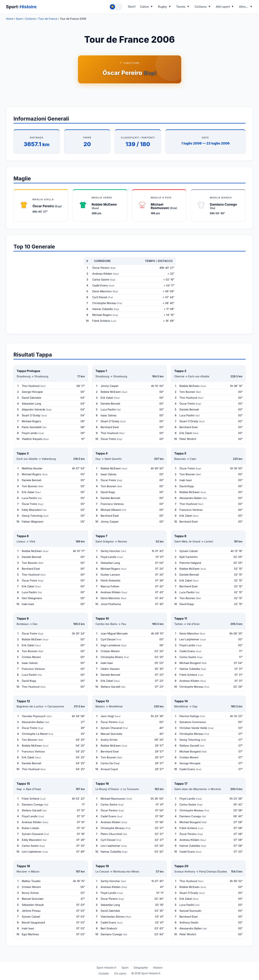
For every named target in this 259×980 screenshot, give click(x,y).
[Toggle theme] (116, 7)
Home (10, 19)
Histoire (158, 968)
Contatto (104, 973)
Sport (21, 7)
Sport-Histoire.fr (107, 968)
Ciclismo (201, 7)
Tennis (181, 7)
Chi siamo (120, 973)
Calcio (144, 7)
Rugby (162, 7)
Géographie (141, 968)
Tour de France (48, 19)
